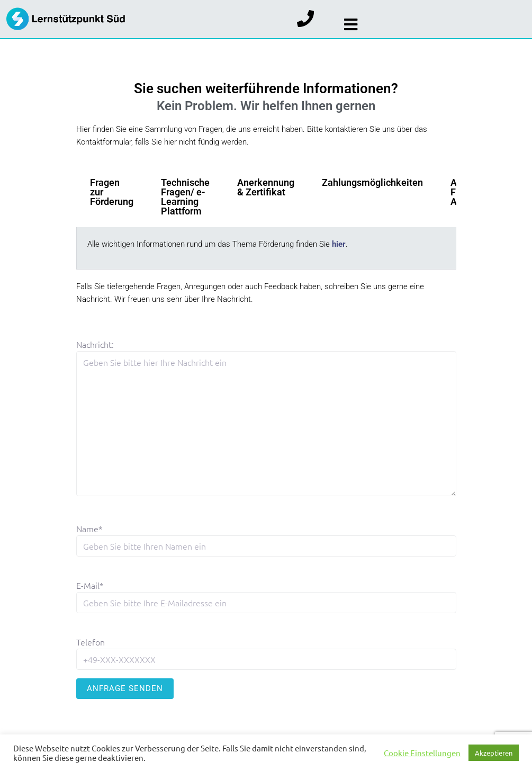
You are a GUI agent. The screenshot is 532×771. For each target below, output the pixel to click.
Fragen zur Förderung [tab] (112, 192)
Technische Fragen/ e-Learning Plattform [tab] (185, 197)
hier (339, 244)
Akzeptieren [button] (494, 753)
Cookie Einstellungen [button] (422, 753)
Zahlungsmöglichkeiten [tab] (372, 182)
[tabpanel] (266, 248)
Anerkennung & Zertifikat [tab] (266, 187)
